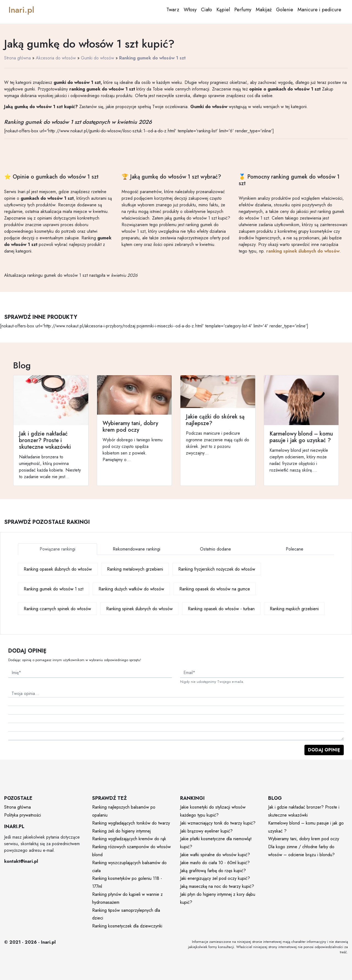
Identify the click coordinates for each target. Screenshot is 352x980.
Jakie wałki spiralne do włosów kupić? (215, 855)
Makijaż (264, 10)
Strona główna (17, 58)
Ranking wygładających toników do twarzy (131, 823)
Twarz (173, 10)
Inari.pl (21, 10)
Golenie (285, 10)
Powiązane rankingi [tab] (57, 549)
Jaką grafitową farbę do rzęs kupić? (213, 871)
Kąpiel (223, 10)
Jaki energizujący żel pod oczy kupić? (215, 878)
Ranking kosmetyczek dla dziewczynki (127, 926)
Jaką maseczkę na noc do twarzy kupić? (217, 886)
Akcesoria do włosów (56, 58)
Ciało (207, 10)
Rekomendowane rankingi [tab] (137, 549)
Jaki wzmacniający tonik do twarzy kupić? (218, 823)
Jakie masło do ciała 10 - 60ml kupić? (215, 863)
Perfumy (243, 10)
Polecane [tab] (295, 549)
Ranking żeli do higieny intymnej (121, 831)
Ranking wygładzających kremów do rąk (129, 839)
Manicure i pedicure (319, 10)
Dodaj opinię (324, 750)
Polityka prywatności (23, 815)
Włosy (190, 10)
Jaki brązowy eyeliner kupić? (206, 831)
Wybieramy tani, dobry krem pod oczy (304, 839)
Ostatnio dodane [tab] (215, 549)
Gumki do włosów (97, 58)
